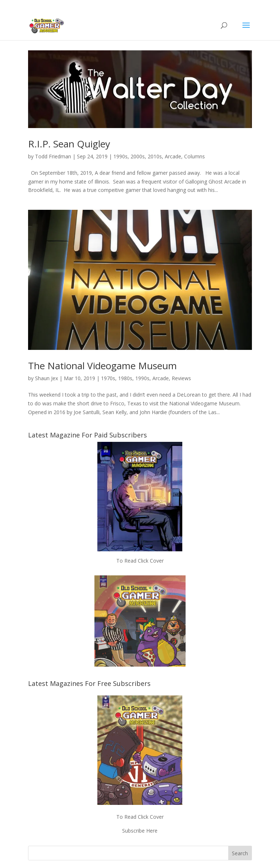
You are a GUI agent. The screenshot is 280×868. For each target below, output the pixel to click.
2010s (155, 156)
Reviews (181, 378)
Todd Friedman (53, 156)
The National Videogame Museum (102, 366)
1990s (120, 156)
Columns (195, 156)
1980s (125, 378)
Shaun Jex (46, 378)
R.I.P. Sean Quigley (69, 144)
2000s (138, 156)
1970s (108, 378)
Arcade (173, 156)
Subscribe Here (140, 831)
